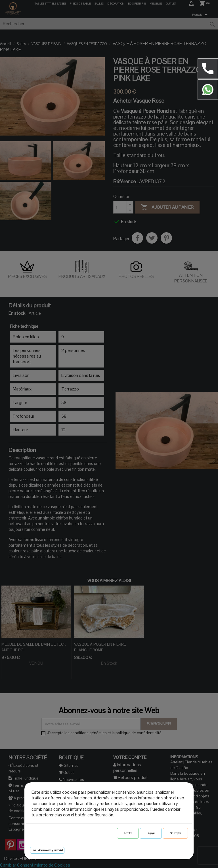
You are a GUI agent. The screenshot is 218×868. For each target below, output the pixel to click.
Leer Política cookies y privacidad (47, 850)
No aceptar (175, 833)
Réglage (151, 833)
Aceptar (128, 833)
